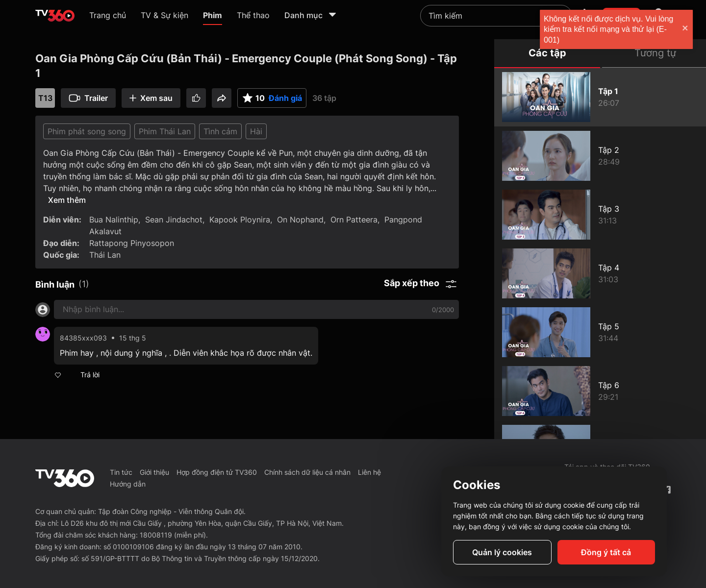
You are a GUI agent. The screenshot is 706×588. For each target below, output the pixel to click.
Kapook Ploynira (240, 220)
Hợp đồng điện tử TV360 (217, 472)
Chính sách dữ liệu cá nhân (307, 472)
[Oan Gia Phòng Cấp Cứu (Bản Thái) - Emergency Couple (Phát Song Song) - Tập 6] (600, 391)
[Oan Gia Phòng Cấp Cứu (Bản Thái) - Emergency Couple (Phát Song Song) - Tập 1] (600, 97)
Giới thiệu (154, 472)
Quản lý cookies (502, 552)
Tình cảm (220, 131)
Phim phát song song (87, 131)
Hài (256, 131)
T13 (45, 98)
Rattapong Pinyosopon (132, 243)
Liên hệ (369, 472)
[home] (55, 16)
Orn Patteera (354, 220)
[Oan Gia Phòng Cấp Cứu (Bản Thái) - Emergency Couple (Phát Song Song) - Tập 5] (600, 332)
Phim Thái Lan (165, 131)
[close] (689, 29)
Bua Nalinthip (114, 220)
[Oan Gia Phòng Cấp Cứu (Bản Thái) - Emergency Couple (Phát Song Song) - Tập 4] (600, 273)
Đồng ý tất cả (606, 552)
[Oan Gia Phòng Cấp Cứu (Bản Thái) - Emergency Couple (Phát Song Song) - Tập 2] (600, 156)
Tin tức (121, 472)
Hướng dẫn (128, 484)
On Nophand (300, 220)
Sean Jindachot (174, 220)
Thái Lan (105, 255)
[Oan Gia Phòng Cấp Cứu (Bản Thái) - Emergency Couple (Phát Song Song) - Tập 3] (600, 215)
